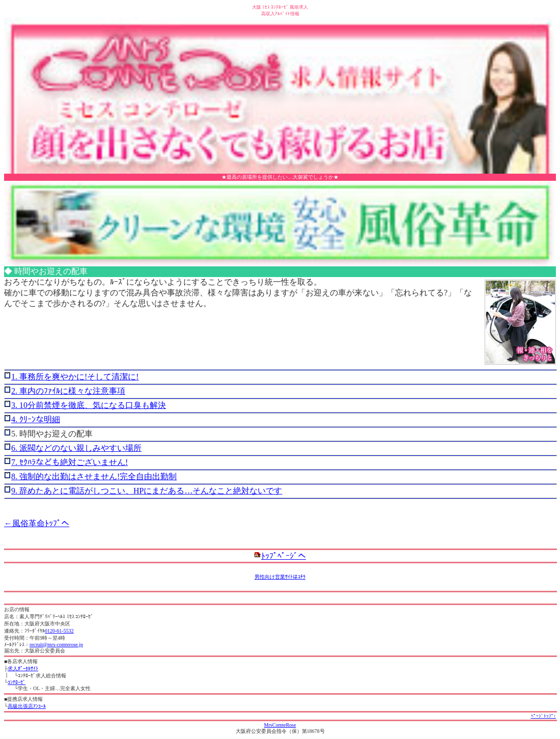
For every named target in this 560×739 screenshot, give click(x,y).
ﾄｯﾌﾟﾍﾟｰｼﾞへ (284, 556)
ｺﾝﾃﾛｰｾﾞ (17, 682)
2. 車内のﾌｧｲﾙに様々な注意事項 (68, 391)
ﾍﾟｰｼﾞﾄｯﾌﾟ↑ (544, 716)
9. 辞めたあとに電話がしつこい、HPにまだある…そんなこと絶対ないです (147, 491)
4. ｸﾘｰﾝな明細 (36, 419)
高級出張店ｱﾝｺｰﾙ (27, 706)
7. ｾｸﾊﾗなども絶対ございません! (69, 462)
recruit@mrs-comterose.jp (56, 645)
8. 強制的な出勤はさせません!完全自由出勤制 (94, 476)
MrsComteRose (280, 725)
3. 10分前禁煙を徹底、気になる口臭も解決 (89, 405)
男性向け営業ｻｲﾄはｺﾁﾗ (280, 577)
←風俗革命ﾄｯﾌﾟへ (37, 523)
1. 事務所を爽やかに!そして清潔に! (75, 377)
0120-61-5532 (59, 631)
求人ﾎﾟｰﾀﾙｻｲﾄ (23, 668)
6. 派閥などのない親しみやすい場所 (76, 448)
